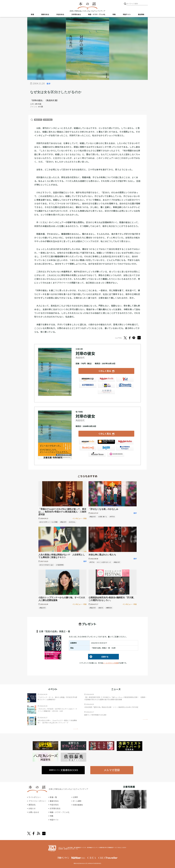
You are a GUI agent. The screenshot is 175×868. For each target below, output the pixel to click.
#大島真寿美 (60, 565)
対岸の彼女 (48, 120)
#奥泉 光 (101, 607)
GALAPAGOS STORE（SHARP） (116, 455)
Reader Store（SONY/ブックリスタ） (97, 455)
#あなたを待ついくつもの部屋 (48, 522)
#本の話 (38, 104)
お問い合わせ (34, 812)
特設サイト (127, 15)
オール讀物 (77, 801)
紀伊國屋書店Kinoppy (125, 448)
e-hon (106, 386)
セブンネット (125, 380)
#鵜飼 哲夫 (109, 607)
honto (106, 448)
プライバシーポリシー (37, 801)
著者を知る (45, 15)
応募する (98, 656)
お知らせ (32, 808)
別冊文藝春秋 (78, 804)
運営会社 (32, 804)
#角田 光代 (63, 522)
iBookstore (106, 442)
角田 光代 (38, 120)
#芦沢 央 (112, 516)
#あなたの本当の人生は (46, 565)
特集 (114, 15)
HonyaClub (125, 386)
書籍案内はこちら (64, 770)
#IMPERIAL (72, 522)
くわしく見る (105, 371)
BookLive (88, 448)
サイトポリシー (35, 797)
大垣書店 (106, 392)
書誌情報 (141, 15)
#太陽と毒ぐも (103, 516)
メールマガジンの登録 (111, 663)
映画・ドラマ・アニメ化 (97, 15)
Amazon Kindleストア (88, 442)
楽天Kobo (125, 442)
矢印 (76, 728)
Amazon (88, 380)
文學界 (76, 797)
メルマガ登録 (112, 770)
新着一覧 (53, 797)
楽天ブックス (106, 380)
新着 (32, 15)
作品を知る (60, 15)
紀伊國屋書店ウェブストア (88, 386)
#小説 (41, 107)
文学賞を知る (76, 15)
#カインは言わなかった (104, 562)
